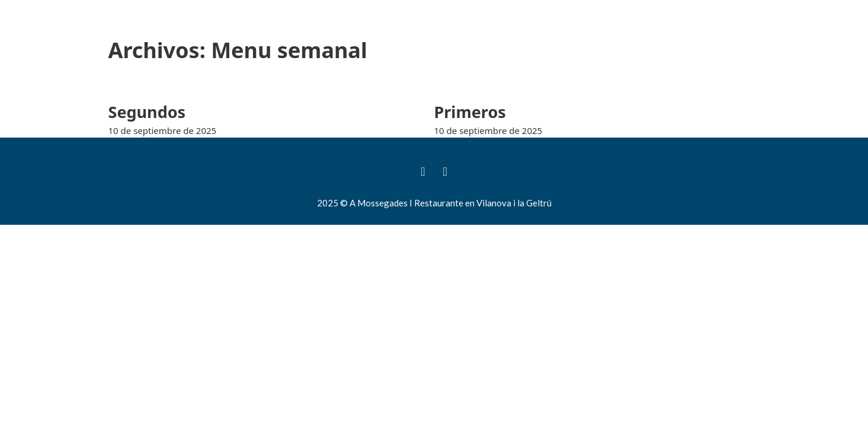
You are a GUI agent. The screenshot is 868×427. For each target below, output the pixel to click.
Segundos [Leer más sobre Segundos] (147, 112)
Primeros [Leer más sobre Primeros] (470, 112)
